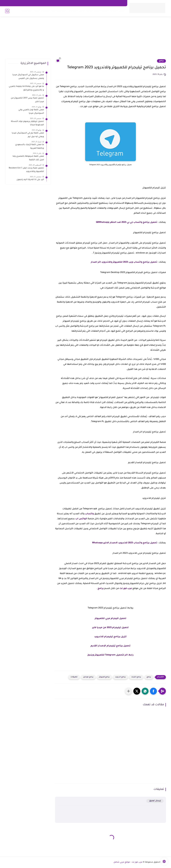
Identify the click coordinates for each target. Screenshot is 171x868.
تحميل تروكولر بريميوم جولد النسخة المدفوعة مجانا (27, 123)
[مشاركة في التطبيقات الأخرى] (128, 691)
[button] (153, 691)
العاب (90, 11)
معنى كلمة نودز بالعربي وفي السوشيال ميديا (31, 112)
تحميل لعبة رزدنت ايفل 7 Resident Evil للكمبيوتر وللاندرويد (26, 170)
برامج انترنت (136, 677)
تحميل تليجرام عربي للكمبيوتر (110, 619)
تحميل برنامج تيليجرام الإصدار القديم (110, 646)
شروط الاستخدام (67, 3)
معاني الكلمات (117, 11)
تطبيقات (74, 677)
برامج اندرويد (120, 677)
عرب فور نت (126, 589)
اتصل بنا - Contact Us (115, 3)
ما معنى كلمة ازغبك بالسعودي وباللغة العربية (30, 147)
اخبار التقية (27, 11)
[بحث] (7, 11)
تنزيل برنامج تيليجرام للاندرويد (110, 637)
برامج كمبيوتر (104, 677)
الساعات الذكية (42, 11)
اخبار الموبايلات (59, 11)
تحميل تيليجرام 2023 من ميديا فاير (110, 628)
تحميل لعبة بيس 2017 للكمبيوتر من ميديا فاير (27, 100)
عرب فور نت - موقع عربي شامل (128, 862)
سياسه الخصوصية (85, 3)
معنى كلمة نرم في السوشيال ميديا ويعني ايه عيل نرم (28, 135)
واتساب (89, 514)
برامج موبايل (88, 677)
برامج (82, 11)
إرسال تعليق (155, 801)
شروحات (73, 11)
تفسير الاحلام (101, 11)
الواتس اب (81, 519)
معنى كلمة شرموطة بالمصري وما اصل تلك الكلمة (28, 158)
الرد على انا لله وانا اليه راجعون (30, 180)
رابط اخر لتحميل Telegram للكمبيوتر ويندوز (110, 655)
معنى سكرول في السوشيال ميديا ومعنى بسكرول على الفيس (28, 77)
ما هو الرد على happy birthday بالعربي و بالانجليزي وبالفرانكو (26, 88)
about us (100, 3)
